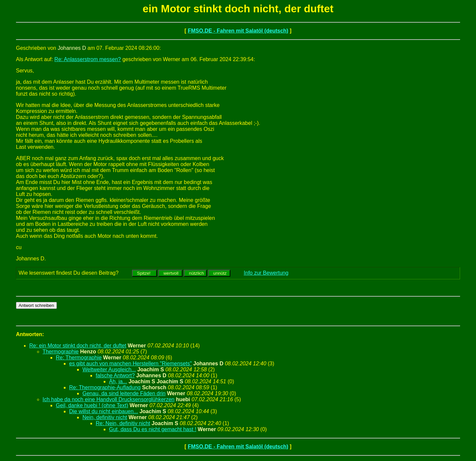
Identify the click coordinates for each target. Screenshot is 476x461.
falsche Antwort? (115, 375)
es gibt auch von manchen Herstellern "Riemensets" (130, 364)
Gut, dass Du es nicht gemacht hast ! (153, 429)
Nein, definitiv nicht (105, 417)
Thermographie (61, 352)
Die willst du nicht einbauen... (104, 411)
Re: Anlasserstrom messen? (88, 59)
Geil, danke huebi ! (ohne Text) (92, 405)
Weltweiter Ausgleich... (109, 369)
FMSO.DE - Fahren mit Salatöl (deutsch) (238, 31)
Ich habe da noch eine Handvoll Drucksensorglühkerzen (109, 399)
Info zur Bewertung (266, 273)
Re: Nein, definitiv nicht (123, 423)
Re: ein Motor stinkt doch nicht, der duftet (78, 346)
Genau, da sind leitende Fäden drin (124, 393)
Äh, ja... (118, 381)
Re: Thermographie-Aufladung (105, 387)
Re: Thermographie (79, 358)
